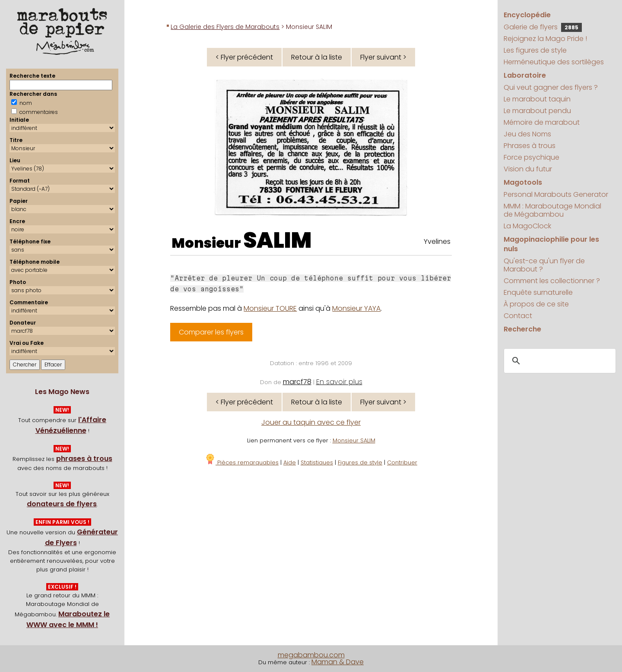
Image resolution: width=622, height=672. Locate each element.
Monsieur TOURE (270, 308)
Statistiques (317, 462)
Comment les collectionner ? (552, 281)
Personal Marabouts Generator (556, 194)
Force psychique (532, 157)
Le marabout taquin (537, 99)
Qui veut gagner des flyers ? (551, 87)
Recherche (522, 329)
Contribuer (402, 462)
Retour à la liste (317, 57)
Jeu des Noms (527, 134)
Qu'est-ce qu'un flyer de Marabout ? (544, 265)
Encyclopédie (527, 15)
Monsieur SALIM (354, 440)
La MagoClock (527, 226)
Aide (290, 462)
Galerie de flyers (543, 27)
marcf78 (297, 382)
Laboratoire (525, 75)
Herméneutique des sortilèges (554, 62)
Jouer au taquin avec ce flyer (311, 422)
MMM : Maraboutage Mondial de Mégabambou (552, 210)
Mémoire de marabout (542, 122)
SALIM (278, 240)
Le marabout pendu (537, 111)
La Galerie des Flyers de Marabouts (225, 27)
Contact (518, 316)
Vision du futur (528, 169)
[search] (558, 361)
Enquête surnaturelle (538, 292)
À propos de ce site (536, 304)
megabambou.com (311, 655)
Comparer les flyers (211, 332)
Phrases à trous (530, 146)
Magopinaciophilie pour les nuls (551, 244)
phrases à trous (84, 459)
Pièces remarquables (242, 462)
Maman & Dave (338, 662)
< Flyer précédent (244, 57)
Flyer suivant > (383, 57)
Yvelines (437, 241)
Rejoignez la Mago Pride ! (545, 39)
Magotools (523, 182)
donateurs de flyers (62, 504)
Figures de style (360, 462)
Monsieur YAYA (356, 308)
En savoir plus (339, 382)
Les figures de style (535, 50)
